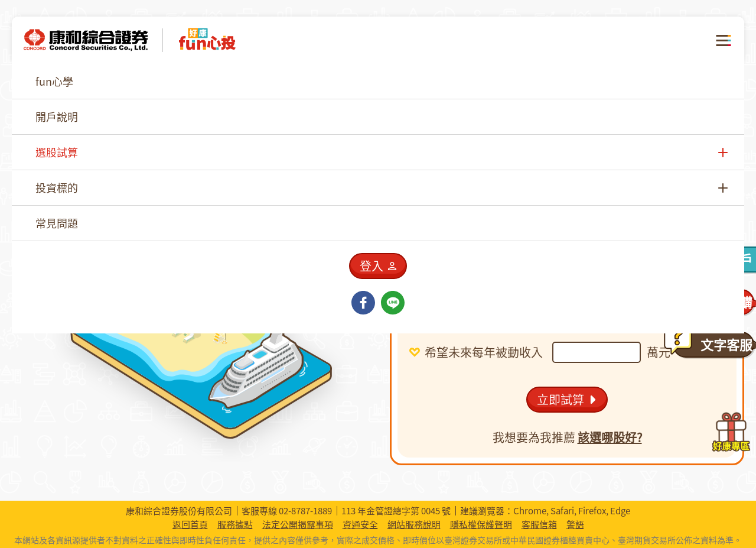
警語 (575, 525)
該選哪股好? (610, 437)
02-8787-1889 (305, 511)
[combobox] (550, 252)
